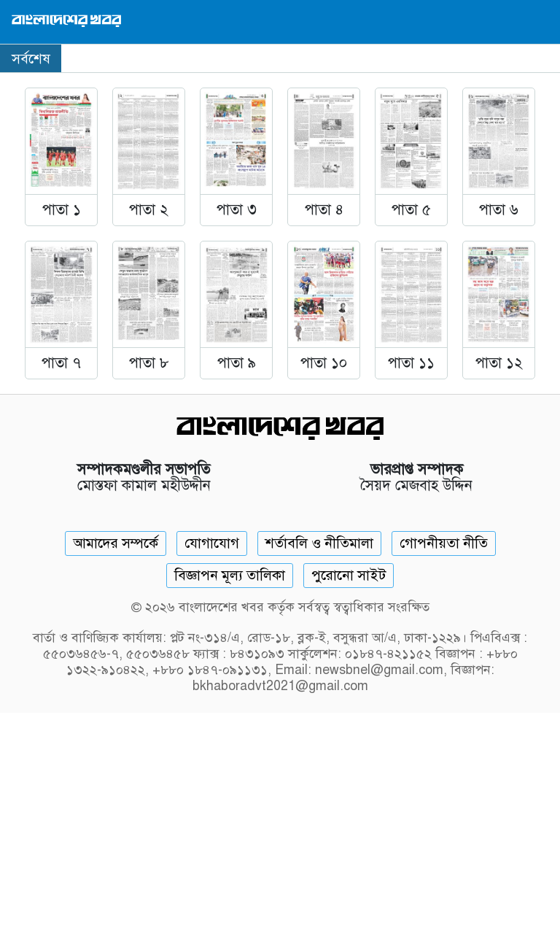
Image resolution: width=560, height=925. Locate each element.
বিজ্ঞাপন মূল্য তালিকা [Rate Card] (230, 575)
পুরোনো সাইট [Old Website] (349, 575)
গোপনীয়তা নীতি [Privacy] (444, 543)
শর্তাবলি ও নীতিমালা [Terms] (319, 543)
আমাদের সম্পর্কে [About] (116, 543)
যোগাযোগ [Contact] (212, 543)
